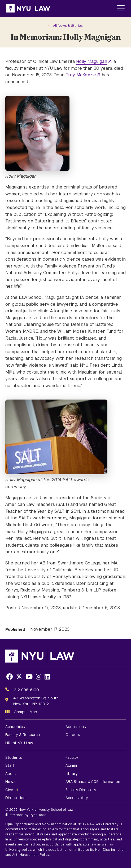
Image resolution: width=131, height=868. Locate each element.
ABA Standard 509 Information (93, 782)
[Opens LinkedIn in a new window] (47, 677)
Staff (10, 765)
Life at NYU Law (19, 743)
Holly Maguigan (92, 61)
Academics (15, 727)
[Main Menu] (121, 9)
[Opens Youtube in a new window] (29, 677)
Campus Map (25, 712)
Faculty (72, 757)
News (10, 782)
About (11, 774)
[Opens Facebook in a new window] (10, 677)
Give (9, 790)
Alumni (71, 765)
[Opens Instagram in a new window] (39, 677)
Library (72, 774)
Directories (15, 798)
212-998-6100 (26, 690)
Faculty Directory (81, 790)
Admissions (76, 727)
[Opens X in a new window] (19, 677)
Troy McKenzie (81, 75)
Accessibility (77, 798)
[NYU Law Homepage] (28, 8)
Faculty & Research (23, 735)
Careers (73, 735)
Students (14, 757)
